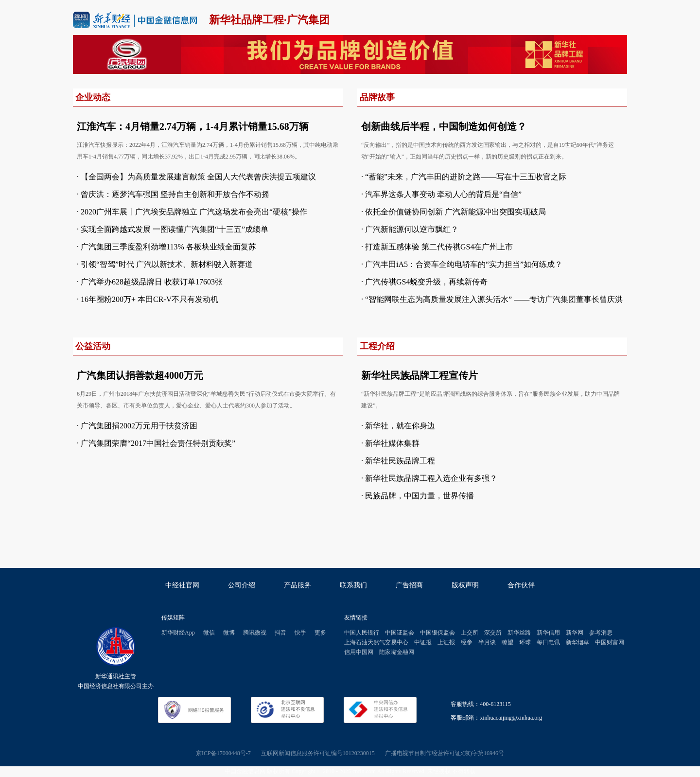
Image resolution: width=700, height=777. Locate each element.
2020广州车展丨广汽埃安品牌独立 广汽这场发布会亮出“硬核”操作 (194, 212)
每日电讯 (548, 642)
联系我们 (353, 585)
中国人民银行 (362, 633)
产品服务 (297, 585)
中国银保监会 (437, 633)
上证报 (446, 642)
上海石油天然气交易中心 (376, 642)
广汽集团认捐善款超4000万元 (140, 375)
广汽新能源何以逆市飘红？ (412, 229)
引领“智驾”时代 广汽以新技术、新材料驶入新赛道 (167, 264)
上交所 (470, 633)
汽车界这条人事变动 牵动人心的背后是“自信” (443, 194)
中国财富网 (610, 642)
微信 (209, 633)
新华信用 (548, 633)
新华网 (575, 633)
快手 (300, 633)
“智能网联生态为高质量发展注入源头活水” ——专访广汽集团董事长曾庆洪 (494, 299)
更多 (320, 633)
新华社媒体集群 (392, 443)
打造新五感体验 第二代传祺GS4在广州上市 (439, 247)
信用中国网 (359, 652)
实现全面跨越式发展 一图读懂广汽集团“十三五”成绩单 (175, 229)
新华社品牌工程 (246, 20)
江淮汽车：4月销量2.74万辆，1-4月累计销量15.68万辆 (193, 126)
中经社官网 (182, 585)
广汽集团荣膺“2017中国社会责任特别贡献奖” (158, 443)
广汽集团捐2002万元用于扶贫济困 (139, 426)
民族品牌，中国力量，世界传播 (420, 496)
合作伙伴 (521, 585)
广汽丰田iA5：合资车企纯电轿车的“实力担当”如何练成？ (464, 264)
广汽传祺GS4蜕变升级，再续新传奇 (426, 282)
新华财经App (178, 633)
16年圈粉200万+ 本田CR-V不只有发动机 (149, 299)
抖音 (280, 633)
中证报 (423, 642)
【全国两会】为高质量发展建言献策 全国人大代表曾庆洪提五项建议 (198, 177)
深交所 (493, 633)
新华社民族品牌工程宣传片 (420, 375)
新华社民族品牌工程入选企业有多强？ (431, 478)
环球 (525, 642)
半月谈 (487, 642)
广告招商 (409, 585)
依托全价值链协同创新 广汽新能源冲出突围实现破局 (455, 212)
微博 (229, 633)
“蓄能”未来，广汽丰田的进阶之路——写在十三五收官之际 (466, 177)
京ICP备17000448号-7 (223, 753)
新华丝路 (519, 633)
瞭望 (507, 642)
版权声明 (465, 585)
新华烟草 (577, 642)
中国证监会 (400, 633)
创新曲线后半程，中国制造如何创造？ (444, 126)
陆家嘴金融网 (397, 652)
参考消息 (601, 633)
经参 (467, 642)
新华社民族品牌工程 (400, 461)
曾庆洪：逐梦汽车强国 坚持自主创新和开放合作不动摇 (175, 194)
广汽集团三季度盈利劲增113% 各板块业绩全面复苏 (168, 247)
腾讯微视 (255, 633)
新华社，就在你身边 (400, 426)
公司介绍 (242, 585)
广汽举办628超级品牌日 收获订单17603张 (152, 282)
